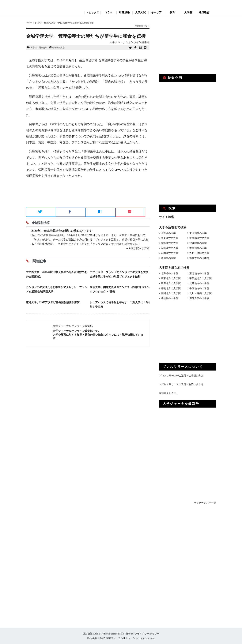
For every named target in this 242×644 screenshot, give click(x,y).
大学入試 (140, 12)
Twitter (104, 634)
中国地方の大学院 (199, 288)
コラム (108, 12)
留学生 (34, 47)
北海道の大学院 (170, 273)
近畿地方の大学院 (171, 288)
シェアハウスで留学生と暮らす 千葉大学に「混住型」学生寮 (120, 305)
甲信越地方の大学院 (200, 278)
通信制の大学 (168, 258)
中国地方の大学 (198, 248)
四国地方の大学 (170, 253)
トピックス (93, 12)
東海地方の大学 (170, 243)
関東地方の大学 (170, 238)
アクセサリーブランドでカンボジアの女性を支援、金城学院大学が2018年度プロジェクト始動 (120, 274)
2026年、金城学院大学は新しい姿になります (62, 231)
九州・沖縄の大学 (199, 253)
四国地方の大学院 (171, 293)
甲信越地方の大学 (199, 238)
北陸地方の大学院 (199, 283)
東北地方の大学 (198, 233)
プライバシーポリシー (147, 634)
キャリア (156, 12)
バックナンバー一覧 (205, 503)
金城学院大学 (59, 47)
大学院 (188, 12)
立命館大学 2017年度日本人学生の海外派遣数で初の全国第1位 (57, 274)
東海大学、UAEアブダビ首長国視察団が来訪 (53, 302)
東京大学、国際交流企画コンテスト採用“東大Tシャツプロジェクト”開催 (121, 289)
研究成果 (124, 12)
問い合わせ (127, 634)
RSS (96, 634)
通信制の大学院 (170, 298)
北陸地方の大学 (198, 243)
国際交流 (43, 47)
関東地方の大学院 (171, 278)
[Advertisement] (88, 194)
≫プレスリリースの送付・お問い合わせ (181, 384)
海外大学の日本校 (199, 258)
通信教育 (204, 12)
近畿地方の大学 (170, 248)
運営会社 (88, 634)
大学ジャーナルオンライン (121, 638)
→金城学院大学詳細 (138, 248)
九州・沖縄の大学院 (200, 293)
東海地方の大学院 (171, 283)
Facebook (114, 634)
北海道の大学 (168, 233)
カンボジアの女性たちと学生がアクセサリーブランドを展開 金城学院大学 (57, 289)
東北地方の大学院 (199, 273)
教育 (172, 12)
